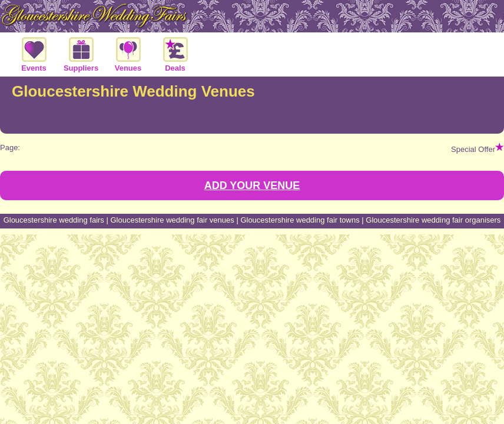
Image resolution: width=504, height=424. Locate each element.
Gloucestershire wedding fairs (54, 220)
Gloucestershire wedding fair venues (172, 220)
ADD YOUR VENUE (252, 185)
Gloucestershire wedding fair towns (300, 220)
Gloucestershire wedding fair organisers (433, 220)
